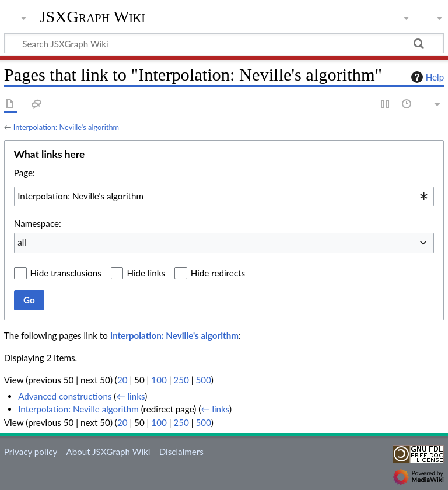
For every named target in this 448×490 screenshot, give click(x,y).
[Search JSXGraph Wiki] (224, 43)
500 (203, 380)
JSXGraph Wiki (92, 17)
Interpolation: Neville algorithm (78, 409)
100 (159, 380)
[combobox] (224, 197)
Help (426, 77)
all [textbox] (22, 242)
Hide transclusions (66, 273)
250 (181, 380)
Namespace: (38, 223)
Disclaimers (181, 452)
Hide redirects (218, 273)
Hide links (146, 273)
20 (123, 380)
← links (130, 396)
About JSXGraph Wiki (108, 452)
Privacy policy (31, 452)
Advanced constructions (65, 396)
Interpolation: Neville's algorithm (66, 127)
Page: (24, 173)
